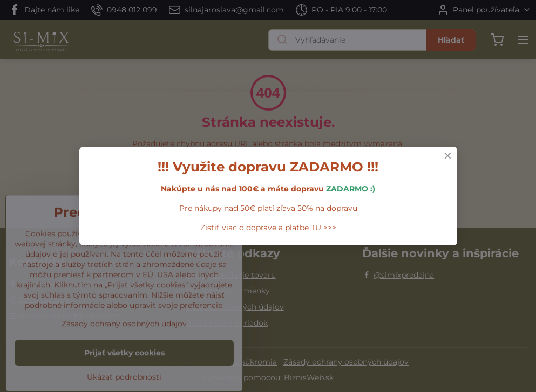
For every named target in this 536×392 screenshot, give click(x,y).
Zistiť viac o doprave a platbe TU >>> (268, 228)
